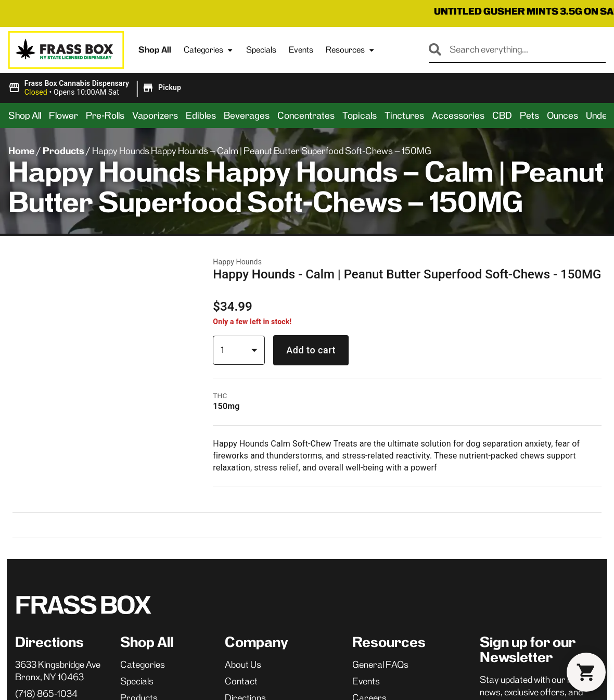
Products (63, 151)
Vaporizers (155, 116)
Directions (245, 391)
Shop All (155, 50)
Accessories (458, 116)
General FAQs (380, 358)
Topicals (360, 116)
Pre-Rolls (105, 116)
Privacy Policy (524, 599)
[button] (96, 88)
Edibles (201, 116)
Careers (369, 391)
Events (301, 50)
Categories (209, 50)
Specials (261, 50)
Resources (350, 50)
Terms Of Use (577, 599)
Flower (63, 116)
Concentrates (306, 116)
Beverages (247, 116)
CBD (502, 116)
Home (22, 151)
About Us (243, 358)
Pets (529, 116)
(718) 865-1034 (46, 387)
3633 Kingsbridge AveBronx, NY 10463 (58, 364)
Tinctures (404, 116)
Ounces (562, 116)
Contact (241, 375)
